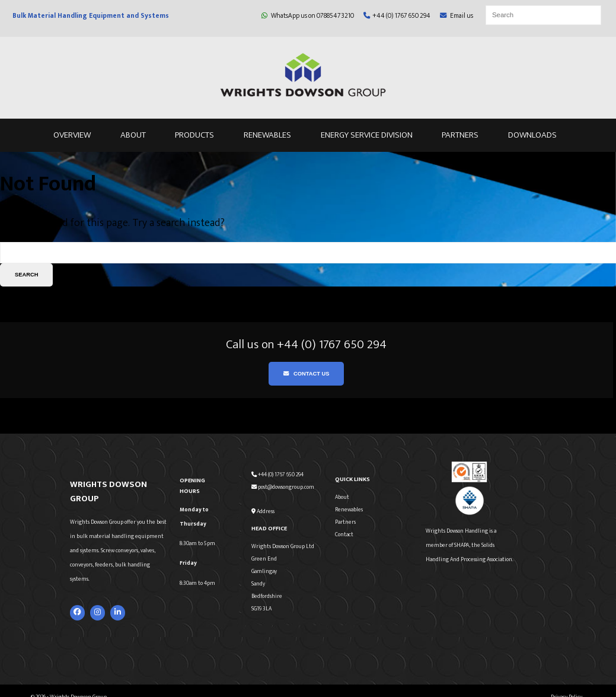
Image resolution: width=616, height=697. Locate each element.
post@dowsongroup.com (283, 487)
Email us (457, 16)
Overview (72, 135)
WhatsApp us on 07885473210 (308, 16)
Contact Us (306, 374)
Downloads (532, 135)
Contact (344, 534)
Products (194, 135)
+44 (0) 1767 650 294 (397, 16)
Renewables (267, 135)
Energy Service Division (367, 135)
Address (263, 511)
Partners (460, 135)
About (133, 135)
